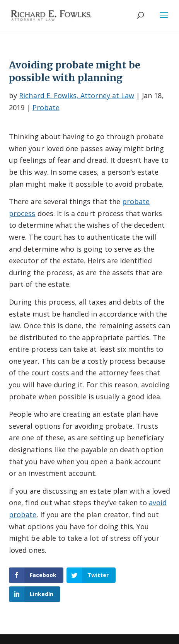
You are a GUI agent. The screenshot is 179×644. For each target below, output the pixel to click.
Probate (46, 107)
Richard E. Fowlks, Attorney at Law (77, 95)
